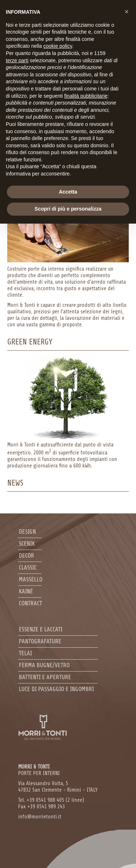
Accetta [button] (68, 192)
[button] (127, 12)
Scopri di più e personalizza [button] (68, 209)
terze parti (17, 60)
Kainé (26, 591)
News (15, 483)
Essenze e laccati (41, 629)
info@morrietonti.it (40, 817)
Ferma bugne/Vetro (44, 665)
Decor (26, 556)
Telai (25, 653)
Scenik (27, 544)
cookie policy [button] (58, 46)
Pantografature (40, 641)
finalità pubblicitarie (86, 96)
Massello (31, 579)
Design (27, 532)
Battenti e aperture (45, 677)
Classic (28, 568)
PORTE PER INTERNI (39, 770)
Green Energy (30, 342)
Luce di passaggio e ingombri (56, 689)
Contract (30, 603)
